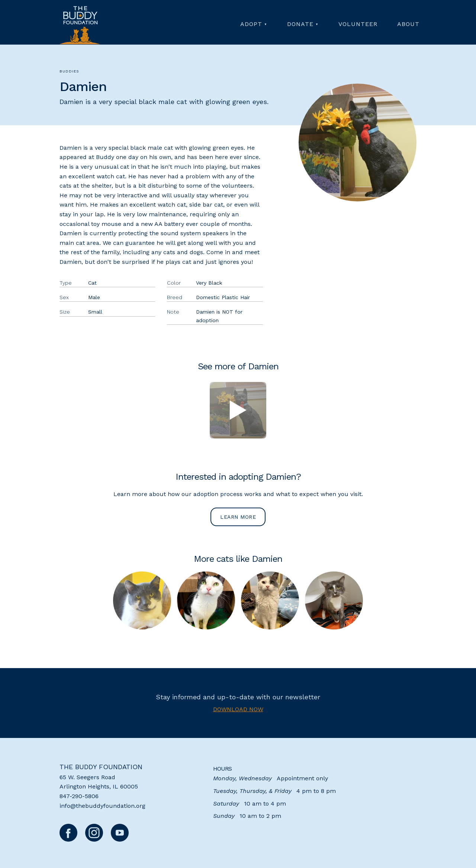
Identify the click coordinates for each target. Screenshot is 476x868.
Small (95, 312)
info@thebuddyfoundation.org (102, 806)
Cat (92, 283)
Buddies (69, 71)
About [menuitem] (408, 24)
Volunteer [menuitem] (358, 24)
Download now (238, 709)
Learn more (238, 517)
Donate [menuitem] (300, 24)
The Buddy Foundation (101, 767)
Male (94, 297)
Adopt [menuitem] (251, 24)
